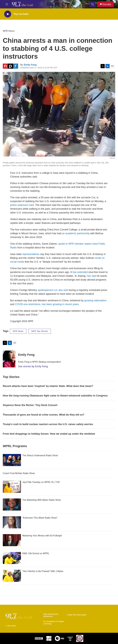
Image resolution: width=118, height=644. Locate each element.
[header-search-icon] (93, 4)
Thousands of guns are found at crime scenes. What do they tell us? (44, 415)
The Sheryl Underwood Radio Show (40, 455)
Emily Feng (30, 65)
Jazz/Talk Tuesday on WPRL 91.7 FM (41, 482)
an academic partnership (76, 233)
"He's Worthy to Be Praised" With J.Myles (43, 571)
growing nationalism (95, 300)
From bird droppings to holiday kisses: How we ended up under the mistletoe (49, 434)
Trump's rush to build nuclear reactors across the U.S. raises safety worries (48, 424)
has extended (80, 272)
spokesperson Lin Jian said (53, 290)
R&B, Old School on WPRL (36, 553)
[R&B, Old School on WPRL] (12, 558)
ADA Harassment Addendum (51, 615)
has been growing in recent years (60, 304)
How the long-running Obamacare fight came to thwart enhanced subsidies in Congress (55, 396)
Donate (107, 4)
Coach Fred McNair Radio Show (19, 473)
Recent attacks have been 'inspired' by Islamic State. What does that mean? (48, 386)
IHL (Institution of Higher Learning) (54, 623)
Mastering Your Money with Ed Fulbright (42, 536)
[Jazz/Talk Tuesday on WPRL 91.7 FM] (12, 487)
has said (92, 276)
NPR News (9, 31)
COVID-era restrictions (28, 304)
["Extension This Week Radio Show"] (12, 522)
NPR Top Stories (40, 331)
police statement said (22, 205)
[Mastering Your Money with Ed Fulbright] (12, 540)
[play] (8, 14)
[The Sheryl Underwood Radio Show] (12, 460)
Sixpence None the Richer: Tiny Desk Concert (30, 405)
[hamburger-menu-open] (7, 4)
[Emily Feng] (9, 359)
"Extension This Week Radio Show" (40, 518)
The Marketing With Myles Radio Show (42, 500)
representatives (31, 254)
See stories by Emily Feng (33, 366)
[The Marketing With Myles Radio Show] (12, 505)
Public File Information (77, 615)
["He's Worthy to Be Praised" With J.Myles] (12, 576)
